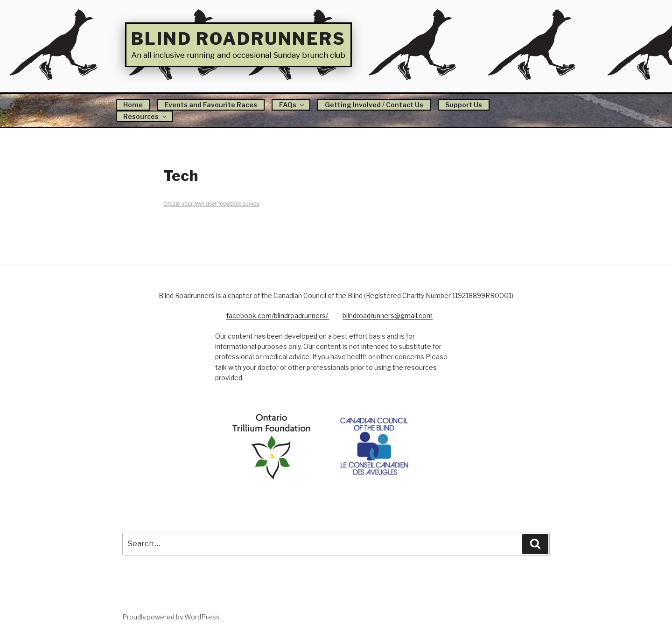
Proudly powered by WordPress (171, 617)
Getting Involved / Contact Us (374, 105)
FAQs (292, 105)
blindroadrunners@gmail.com (388, 316)
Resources (145, 116)
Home (133, 105)
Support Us (464, 105)
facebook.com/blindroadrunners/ (278, 316)
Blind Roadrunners (238, 39)
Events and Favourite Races (211, 105)
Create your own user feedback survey (211, 204)
